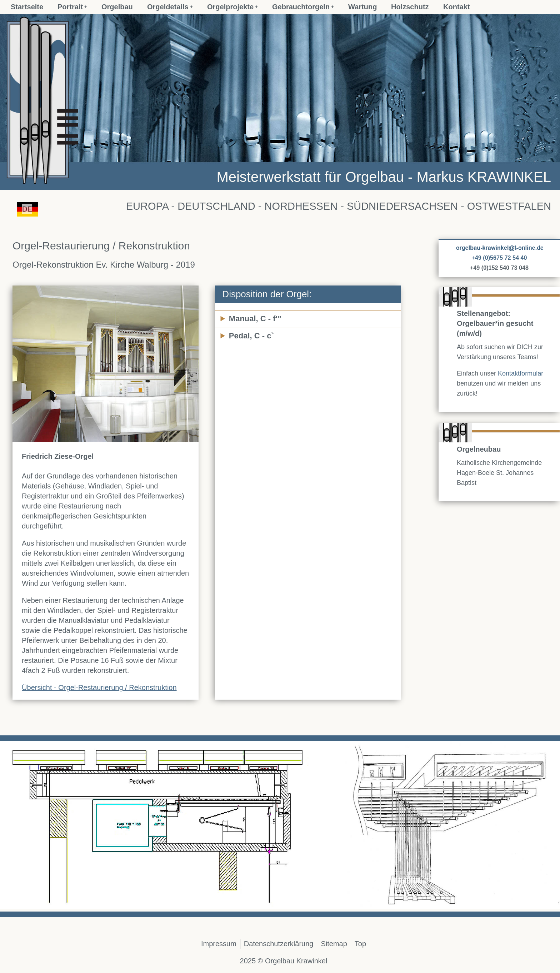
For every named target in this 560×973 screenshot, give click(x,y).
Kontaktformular (521, 373)
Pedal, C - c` (251, 336)
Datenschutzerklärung (279, 944)
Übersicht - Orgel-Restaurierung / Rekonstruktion (99, 687)
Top (360, 944)
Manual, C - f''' (255, 319)
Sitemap (334, 944)
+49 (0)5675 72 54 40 (499, 258)
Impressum (219, 944)
